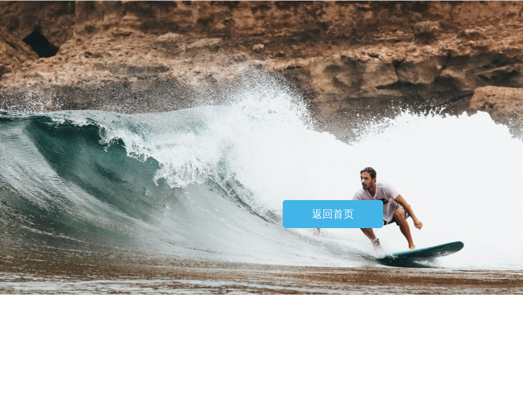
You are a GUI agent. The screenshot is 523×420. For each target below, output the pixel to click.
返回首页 (333, 214)
